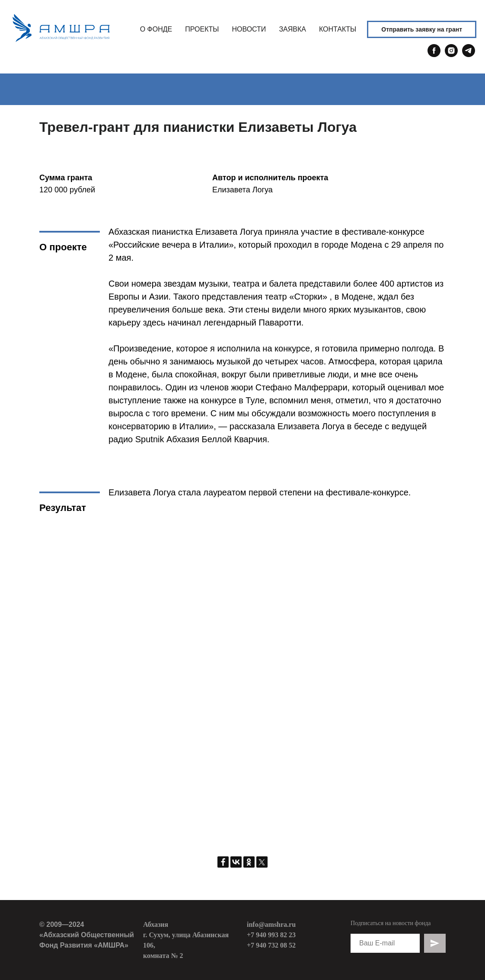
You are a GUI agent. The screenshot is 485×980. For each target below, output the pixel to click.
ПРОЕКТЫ (202, 29)
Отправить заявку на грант (422, 29)
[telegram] (469, 55)
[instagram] (451, 55)
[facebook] (434, 55)
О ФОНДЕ (156, 29)
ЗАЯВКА (292, 29)
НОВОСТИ (249, 29)
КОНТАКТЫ (338, 29)
